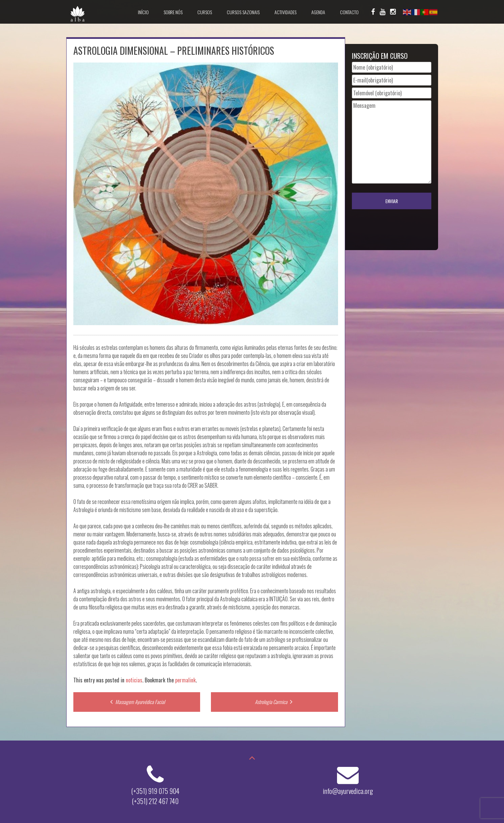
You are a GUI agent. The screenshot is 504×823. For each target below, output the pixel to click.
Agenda (318, 12)
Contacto (349, 12)
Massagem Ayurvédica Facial (137, 702)
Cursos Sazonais (243, 12)
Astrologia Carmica (274, 702)
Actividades (285, 12)
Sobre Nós (173, 12)
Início (143, 12)
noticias (134, 680)
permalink (185, 680)
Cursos (205, 12)
